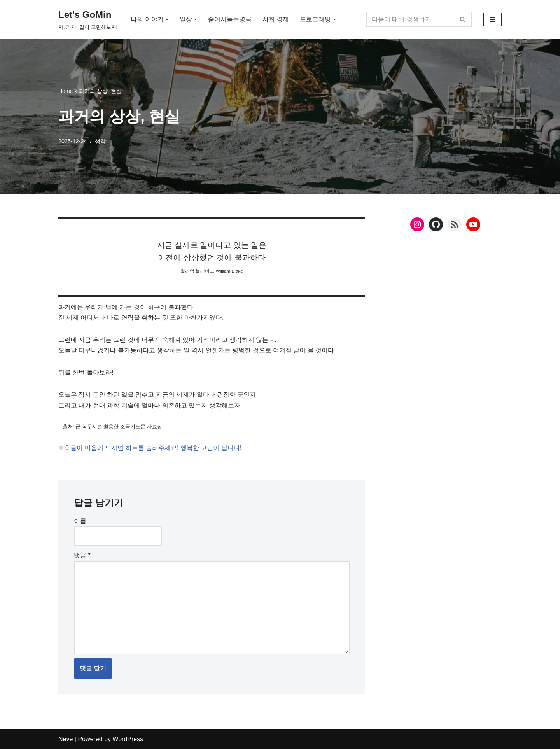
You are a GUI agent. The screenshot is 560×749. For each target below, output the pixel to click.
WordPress (128, 739)
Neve (66, 739)
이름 (80, 521)
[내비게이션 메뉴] (493, 19)
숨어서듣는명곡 (230, 19)
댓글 (82, 556)
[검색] (410, 19)
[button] (167, 19)
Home (66, 91)
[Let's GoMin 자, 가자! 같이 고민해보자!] (88, 19)
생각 (100, 141)
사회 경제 (276, 19)
